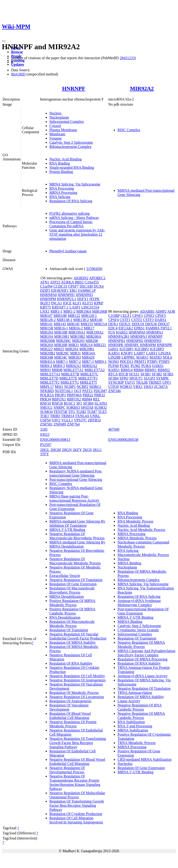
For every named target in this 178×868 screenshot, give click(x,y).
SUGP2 (149, 378)
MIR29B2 (48, 353)
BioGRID (18, 74)
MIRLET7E (68, 378)
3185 (44, 429)
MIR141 (46, 324)
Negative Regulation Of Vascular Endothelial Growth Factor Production (78, 636)
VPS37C (80, 420)
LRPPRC (128, 357)
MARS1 (142, 357)
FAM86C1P (87, 291)
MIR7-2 (75, 362)
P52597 (46, 445)
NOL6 (167, 357)
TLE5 (102, 412)
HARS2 (122, 332)
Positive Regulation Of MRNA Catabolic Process (72, 611)
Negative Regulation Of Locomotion (77, 697)
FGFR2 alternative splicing (70, 213)
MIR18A (47, 332)
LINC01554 (90, 307)
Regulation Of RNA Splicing (71, 201)
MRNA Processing (63, 193)
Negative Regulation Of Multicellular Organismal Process (77, 795)
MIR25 (59, 349)
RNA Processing (62, 188)
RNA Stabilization (131, 722)
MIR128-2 (48, 320)
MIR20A (47, 345)
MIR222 (46, 349)
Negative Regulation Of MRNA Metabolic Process (141, 645)
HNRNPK (116, 345)
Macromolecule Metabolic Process (143, 555)
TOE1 (45, 416)
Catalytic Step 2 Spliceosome (71, 142)
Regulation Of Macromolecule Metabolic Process (72, 624)
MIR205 (78, 341)
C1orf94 (46, 286)
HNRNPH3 (84, 295)
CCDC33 (60, 286)
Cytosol (55, 126)
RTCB (123, 374)
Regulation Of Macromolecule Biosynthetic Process (72, 590)
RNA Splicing (60, 197)
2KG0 (87, 450)
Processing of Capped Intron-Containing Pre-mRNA (71, 224)
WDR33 (126, 387)
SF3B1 (146, 374)
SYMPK (162, 378)
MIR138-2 (81, 320)
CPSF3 (161, 316)
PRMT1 (140, 362)
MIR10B (60, 316)
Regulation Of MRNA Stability (73, 642)
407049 (114, 429)
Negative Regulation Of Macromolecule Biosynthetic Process (77, 536)
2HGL (45, 450)
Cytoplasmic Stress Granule (138, 630)
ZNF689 (60, 424)
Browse (17, 52)
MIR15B (47, 328)
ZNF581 (46, 424)
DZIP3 (45, 291)
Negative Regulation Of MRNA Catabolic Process (141, 716)
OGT (78, 391)
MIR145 (73, 324)
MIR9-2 (46, 366)
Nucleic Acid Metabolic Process (141, 530)
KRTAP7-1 (60, 307)
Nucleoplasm (59, 117)
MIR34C (61, 357)
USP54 (45, 420)
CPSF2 (149, 316)
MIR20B (61, 345)
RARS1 (114, 370)
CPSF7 (73, 286)
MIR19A (47, 336)
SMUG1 (46, 408)
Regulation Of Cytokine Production (76, 814)
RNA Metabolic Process (135, 521)
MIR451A (48, 362)
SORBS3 (73, 408)
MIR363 (75, 357)
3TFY (44, 454)
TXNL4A (82, 416)
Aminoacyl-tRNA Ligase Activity (143, 676)
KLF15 (88, 303)
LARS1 (152, 353)
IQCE (67, 303)
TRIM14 (68, 416)
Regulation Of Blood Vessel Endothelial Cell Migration (70, 716)
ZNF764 (73, 424)
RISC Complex (129, 130)
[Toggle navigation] (4, 41)
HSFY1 (83, 299)
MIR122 (74, 316)
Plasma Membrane (63, 130)
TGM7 (92, 412)
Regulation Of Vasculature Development (69, 707)
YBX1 (138, 387)
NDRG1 (95, 387)
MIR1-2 (69, 311)
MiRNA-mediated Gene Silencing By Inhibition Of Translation (77, 523)
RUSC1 (70, 403)
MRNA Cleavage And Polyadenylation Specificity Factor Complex (146, 653)
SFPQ (124, 378)
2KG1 (97, 450)
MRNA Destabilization (67, 597)
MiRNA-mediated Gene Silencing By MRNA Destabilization (77, 544)
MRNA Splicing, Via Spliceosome (75, 184)
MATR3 (156, 357)
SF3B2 (157, 374)
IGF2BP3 (157, 349)
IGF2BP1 (126, 349)
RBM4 (87, 399)
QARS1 (158, 366)
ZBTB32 (94, 420)
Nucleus (55, 113)
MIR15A (101, 324)
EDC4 (113, 328)
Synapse (56, 138)
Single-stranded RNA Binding (72, 167)
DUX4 (99, 286)
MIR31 (76, 353)
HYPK (95, 299)
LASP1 (75, 307)
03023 (45, 434)
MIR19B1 (62, 336)
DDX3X (138, 324)
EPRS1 (139, 328)
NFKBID (47, 391)
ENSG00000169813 (55, 440)
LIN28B (114, 357)
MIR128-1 (89, 316)
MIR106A (84, 311)
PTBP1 (153, 362)
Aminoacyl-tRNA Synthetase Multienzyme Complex (139, 603)
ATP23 (55, 282)
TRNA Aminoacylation (135, 693)
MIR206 (92, 341)
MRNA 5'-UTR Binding (135, 772)
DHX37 (164, 324)
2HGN (67, 450)
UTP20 (114, 387)
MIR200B (48, 341)
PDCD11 (127, 362)
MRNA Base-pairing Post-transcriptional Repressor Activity (74, 498)
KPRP (98, 303)
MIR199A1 (77, 332)
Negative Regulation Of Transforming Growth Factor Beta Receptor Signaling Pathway (78, 743)
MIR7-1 (62, 362)
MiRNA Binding (130, 622)
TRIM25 (155, 382)
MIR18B (61, 332)
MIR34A (88, 353)
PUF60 (113, 366)
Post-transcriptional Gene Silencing (76, 480)
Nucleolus (125, 764)
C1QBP (114, 316)
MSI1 (59, 387)
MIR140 (96, 320)
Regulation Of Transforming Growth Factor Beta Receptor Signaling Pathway (77, 805)
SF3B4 (88, 403)
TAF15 (130, 382)
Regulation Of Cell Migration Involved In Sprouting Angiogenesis (76, 820)
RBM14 (127, 370)
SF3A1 (134, 374)
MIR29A (72, 349)
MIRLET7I (88, 382)
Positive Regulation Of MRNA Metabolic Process (72, 603)
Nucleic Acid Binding (66, 159)
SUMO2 (101, 408)
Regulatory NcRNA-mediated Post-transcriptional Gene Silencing (76, 473)
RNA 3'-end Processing (135, 726)
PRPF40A (74, 395)
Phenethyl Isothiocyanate (68, 251)
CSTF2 (137, 320)
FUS (112, 332)
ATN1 (45, 282)
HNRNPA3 (139, 336)
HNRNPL (132, 345)
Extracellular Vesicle (65, 576)
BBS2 (79, 282)
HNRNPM (48, 299)
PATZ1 (87, 391)
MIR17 (89, 328)
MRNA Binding (129, 563)
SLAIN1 (101, 403)
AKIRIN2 (81, 278)
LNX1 (45, 311)
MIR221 (100, 345)
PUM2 (135, 366)
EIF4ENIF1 (60, 291)
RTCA (113, 374)
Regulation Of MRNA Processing (143, 659)
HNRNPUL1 (67, 299)
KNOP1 (127, 353)
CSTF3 (148, 320)
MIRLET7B (70, 374)
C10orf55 (92, 282)
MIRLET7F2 (50, 382)
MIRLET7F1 (88, 378)
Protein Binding (61, 172)
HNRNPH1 (66, 295)
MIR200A (94, 336)
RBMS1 (151, 370)
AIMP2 (161, 311)
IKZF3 (45, 303)
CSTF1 (125, 320)
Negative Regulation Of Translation (76, 580)
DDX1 (113, 324)
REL (96, 399)
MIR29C (63, 353)
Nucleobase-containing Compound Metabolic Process (143, 544)
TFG (72, 412)
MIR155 (87, 324)
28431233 (127, 58)
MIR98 (57, 370)
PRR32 (100, 395)
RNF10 (46, 403)
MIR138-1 (64, 320)
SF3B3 (168, 374)
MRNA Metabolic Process (137, 538)
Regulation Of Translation (69, 630)
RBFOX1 (59, 399)
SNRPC (59, 408)
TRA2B (142, 382)
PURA (146, 366)
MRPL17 (47, 387)
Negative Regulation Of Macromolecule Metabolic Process (75, 561)
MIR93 (45, 370)
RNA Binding (60, 163)
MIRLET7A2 (94, 370)
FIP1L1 (166, 328)
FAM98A (153, 328)
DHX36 (151, 324)
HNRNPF (74, 88)
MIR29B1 (87, 349)
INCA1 (56, 303)
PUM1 (125, 366)
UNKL (95, 416)
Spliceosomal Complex (67, 122)
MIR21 (74, 345)
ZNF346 (114, 391)
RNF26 (57, 403)
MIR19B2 (78, 336)
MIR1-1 (57, 311)
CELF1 (126, 316)
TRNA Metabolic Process (137, 743)
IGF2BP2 (142, 349)
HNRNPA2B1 (119, 336)
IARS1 (113, 349)
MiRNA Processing (132, 747)
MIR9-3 (59, 366)
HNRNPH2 (135, 341)
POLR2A (47, 395)
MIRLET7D (49, 378)
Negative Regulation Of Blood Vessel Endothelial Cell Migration (77, 762)
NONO (114, 362)
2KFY (77, 450)
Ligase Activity (129, 701)
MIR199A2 (95, 332)
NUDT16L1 (64, 391)
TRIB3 (55, 416)
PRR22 (88, 395)
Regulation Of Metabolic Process (74, 693)
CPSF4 (113, 320)
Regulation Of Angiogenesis (70, 701)
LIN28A (164, 353)
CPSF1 (138, 316)
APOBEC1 (97, 278)
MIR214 (86, 345)
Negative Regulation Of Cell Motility (77, 676)
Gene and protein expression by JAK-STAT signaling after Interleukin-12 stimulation (77, 234)
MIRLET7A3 (50, 374)
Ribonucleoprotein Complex (70, 147)
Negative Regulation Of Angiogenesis (78, 680)
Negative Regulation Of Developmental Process (67, 770)
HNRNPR (164, 345)
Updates (18, 64)
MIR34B (47, 357)
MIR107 (46, 316)
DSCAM (86, 286)
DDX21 (125, 324)
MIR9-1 (101, 362)
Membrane (57, 134)
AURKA (67, 282)
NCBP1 (70, 387)
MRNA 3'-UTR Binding (67, 530)
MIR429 (88, 357)
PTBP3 (164, 362)
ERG (73, 291)
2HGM (56, 450)
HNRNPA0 (48, 295)
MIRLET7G (70, 382)
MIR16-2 (76, 328)
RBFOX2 (74, 399)
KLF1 (77, 303)
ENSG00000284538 (123, 440)
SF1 (79, 403)
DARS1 (161, 320)
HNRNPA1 (155, 332)
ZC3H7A (161, 387)
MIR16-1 (61, 328)
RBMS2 (164, 370)
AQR (171, 311)
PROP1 (60, 395)
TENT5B (60, 412)
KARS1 (114, 353)
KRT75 (46, 307)
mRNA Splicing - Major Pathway (74, 218)
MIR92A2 (142, 88)
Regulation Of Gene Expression (73, 584)
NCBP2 (83, 387)
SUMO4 (46, 412)
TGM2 (81, 412)
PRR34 (45, 399)
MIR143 (60, 324)
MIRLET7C (89, 374)
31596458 (94, 269)
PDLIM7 (100, 391)
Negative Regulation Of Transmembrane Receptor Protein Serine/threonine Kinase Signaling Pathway (75, 782)
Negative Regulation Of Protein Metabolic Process (73, 724)
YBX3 (148, 387)
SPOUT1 (136, 378)
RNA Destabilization (65, 617)
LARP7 (139, 353)
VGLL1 (67, 420)
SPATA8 (87, 408)
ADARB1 (147, 311)
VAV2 (56, 420)
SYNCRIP (116, 382)
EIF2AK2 (126, 328)
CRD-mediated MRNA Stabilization (145, 759)
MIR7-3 (88, 362)
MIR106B (100, 311)
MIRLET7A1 (73, 370)
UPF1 (167, 382)
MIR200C (64, 341)
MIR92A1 (73, 366)
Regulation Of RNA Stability (71, 663)
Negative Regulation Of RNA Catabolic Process (140, 707)
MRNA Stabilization (133, 730)
